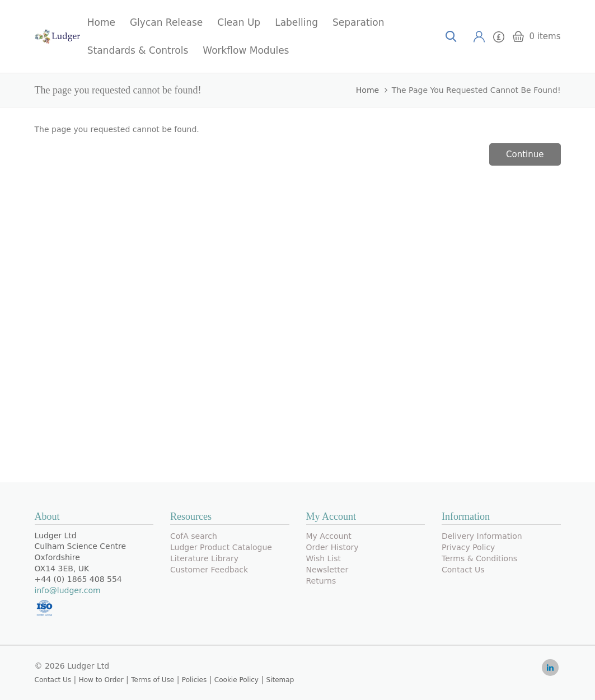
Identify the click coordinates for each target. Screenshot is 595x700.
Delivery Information (482, 536)
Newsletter (327, 570)
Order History (332, 547)
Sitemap (280, 680)
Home (101, 22)
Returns (321, 581)
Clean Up (239, 22)
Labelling (296, 22)
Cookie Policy (236, 680)
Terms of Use (153, 680)
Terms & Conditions (479, 558)
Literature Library (204, 558)
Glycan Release (166, 22)
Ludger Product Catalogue (221, 547)
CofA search (194, 536)
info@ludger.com (68, 590)
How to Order (101, 680)
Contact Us (463, 570)
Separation (358, 22)
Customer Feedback (209, 570)
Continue (525, 154)
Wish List (324, 558)
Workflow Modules (246, 50)
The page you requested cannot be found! (476, 90)
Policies (194, 680)
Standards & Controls (138, 50)
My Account (329, 536)
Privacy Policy (468, 547)
